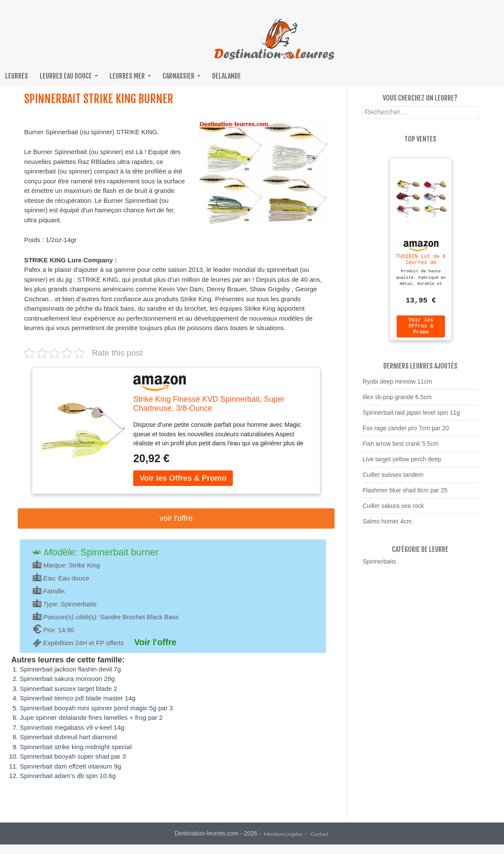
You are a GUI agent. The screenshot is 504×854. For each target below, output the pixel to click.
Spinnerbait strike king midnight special (76, 747)
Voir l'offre (176, 518)
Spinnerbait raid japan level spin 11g (411, 416)
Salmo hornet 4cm (387, 525)
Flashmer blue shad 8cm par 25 (405, 494)
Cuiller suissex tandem (393, 479)
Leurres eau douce (66, 76)
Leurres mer (127, 76)
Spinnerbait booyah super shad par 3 (73, 756)
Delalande (227, 76)
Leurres (17, 76)
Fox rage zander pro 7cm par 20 (406, 432)
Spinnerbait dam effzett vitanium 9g (70, 766)
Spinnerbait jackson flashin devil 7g (70, 669)
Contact (319, 834)
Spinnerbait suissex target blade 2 (69, 689)
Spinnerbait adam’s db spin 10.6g (68, 776)
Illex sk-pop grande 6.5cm (397, 401)
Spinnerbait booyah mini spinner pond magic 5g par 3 (96, 708)
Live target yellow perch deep (402, 463)
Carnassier (178, 76)
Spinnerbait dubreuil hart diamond (68, 737)
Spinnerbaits (379, 565)
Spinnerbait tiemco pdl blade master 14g (78, 698)
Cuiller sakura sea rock (393, 510)
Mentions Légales (283, 834)
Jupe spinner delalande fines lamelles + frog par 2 (91, 717)
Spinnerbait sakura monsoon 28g (67, 679)
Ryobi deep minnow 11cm (397, 385)
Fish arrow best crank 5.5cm (401, 447)
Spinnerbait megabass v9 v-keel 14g (72, 727)
